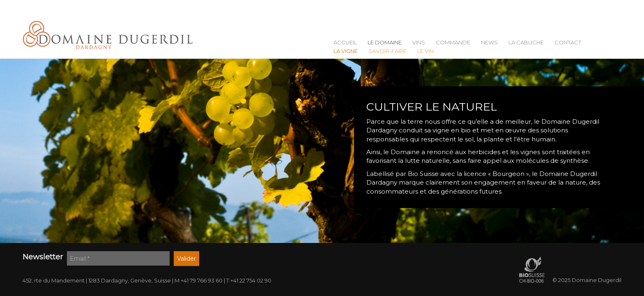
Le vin (425, 51)
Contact (568, 43)
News (489, 43)
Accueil (345, 43)
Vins (419, 43)
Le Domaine (385, 43)
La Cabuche (526, 43)
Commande (453, 43)
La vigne (346, 51)
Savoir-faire (388, 51)
